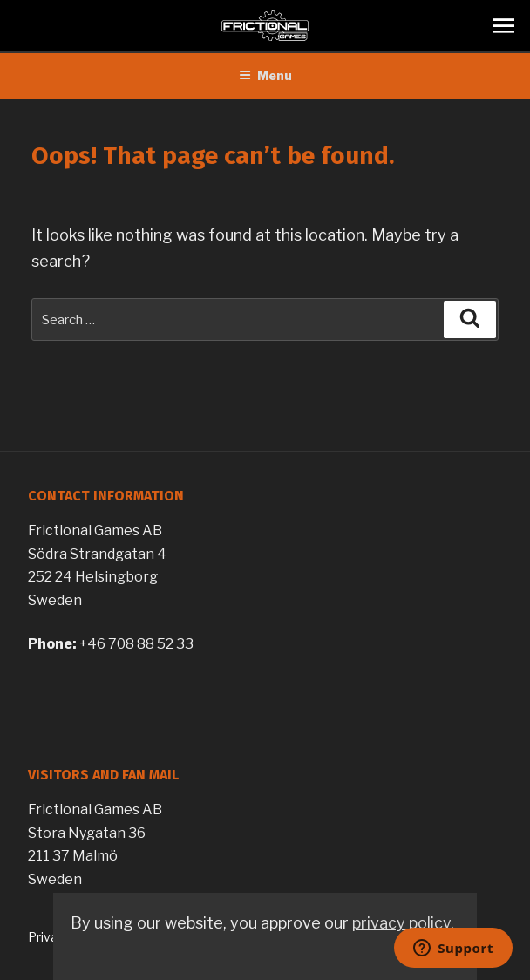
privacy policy (401, 923)
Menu (265, 75)
